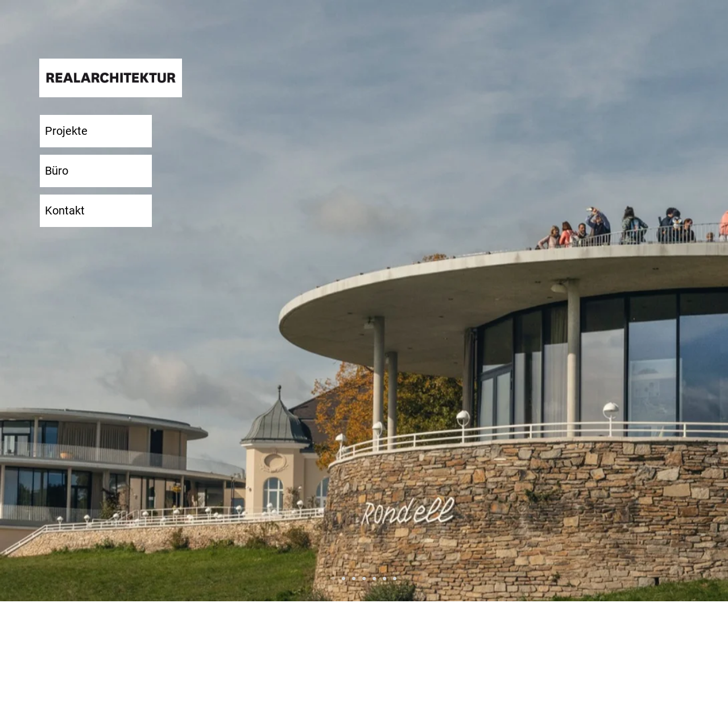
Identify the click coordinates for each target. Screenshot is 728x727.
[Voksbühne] (395, 579)
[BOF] (354, 579)
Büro (57, 171)
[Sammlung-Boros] (344, 579)
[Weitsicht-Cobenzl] (333, 579)
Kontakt (65, 210)
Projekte (66, 131)
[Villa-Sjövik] (384, 579)
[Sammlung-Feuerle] (364, 579)
